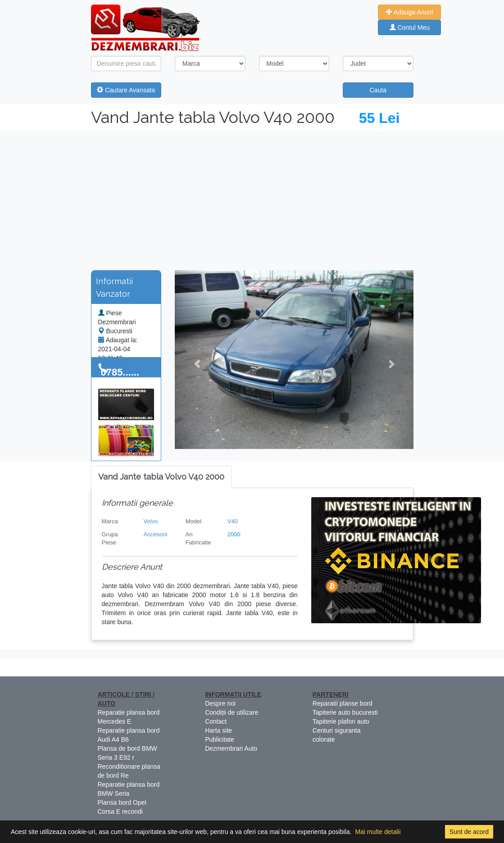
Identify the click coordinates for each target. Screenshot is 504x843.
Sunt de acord (469, 832)
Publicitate (220, 739)
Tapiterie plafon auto (341, 721)
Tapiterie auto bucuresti (345, 712)
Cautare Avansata (126, 90)
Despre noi (220, 703)
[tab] (161, 477)
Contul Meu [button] (410, 27)
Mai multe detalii (378, 832)
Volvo (151, 521)
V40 (233, 521)
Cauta (378, 90)
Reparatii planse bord (343, 703)
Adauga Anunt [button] (410, 12)
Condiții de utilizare (232, 712)
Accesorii (156, 534)
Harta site (218, 730)
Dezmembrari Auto (231, 748)
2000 (234, 534)
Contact (216, 721)
